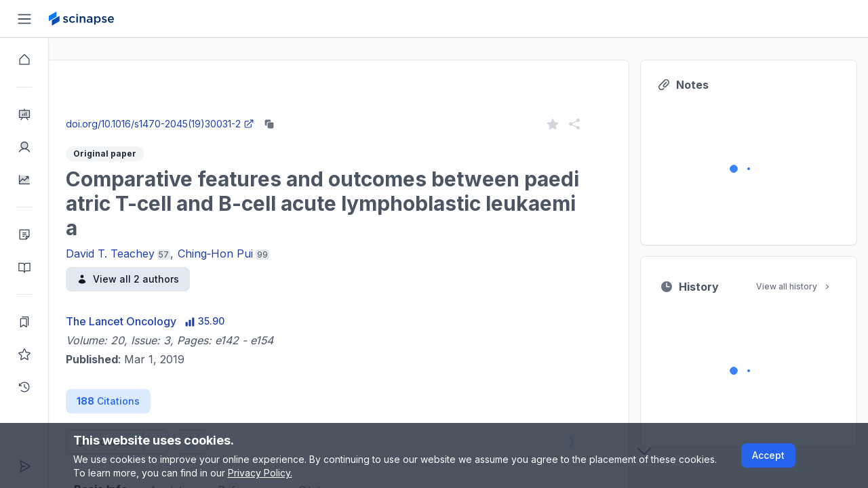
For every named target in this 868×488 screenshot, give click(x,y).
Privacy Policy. (260, 473)
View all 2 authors (177, 279)
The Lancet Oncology (170, 321)
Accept (768, 455)
